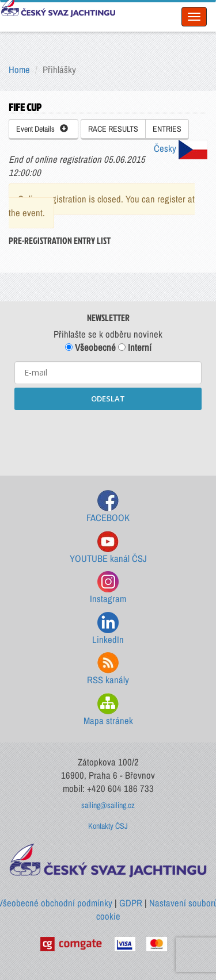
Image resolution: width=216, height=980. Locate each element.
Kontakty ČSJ (108, 826)
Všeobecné (90, 347)
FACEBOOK (108, 507)
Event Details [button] (42, 129)
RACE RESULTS (113, 129)
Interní (135, 347)
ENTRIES (167, 129)
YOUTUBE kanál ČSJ (108, 548)
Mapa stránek (108, 710)
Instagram (108, 588)
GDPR (131, 903)
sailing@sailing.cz (108, 805)
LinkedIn (108, 629)
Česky (181, 148)
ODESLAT (108, 399)
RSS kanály (108, 669)
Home (19, 70)
